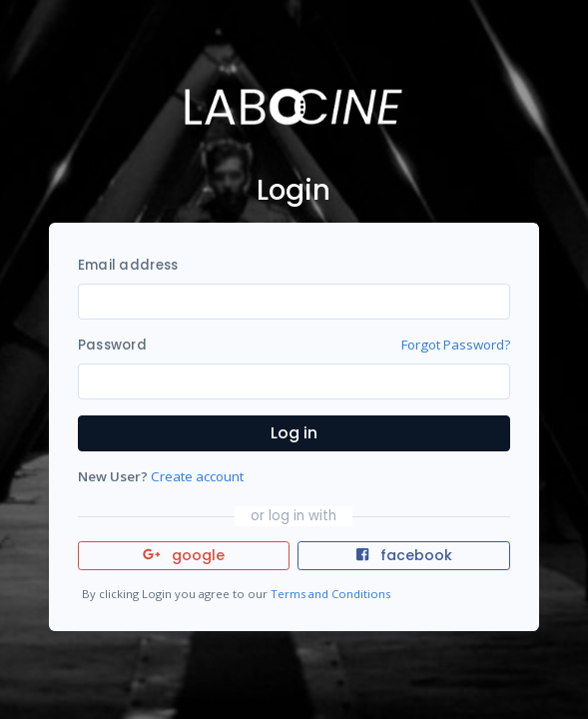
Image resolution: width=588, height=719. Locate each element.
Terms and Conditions (330, 594)
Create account (197, 476)
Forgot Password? (456, 345)
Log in (294, 433)
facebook (404, 555)
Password (112, 345)
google (184, 555)
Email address (128, 265)
